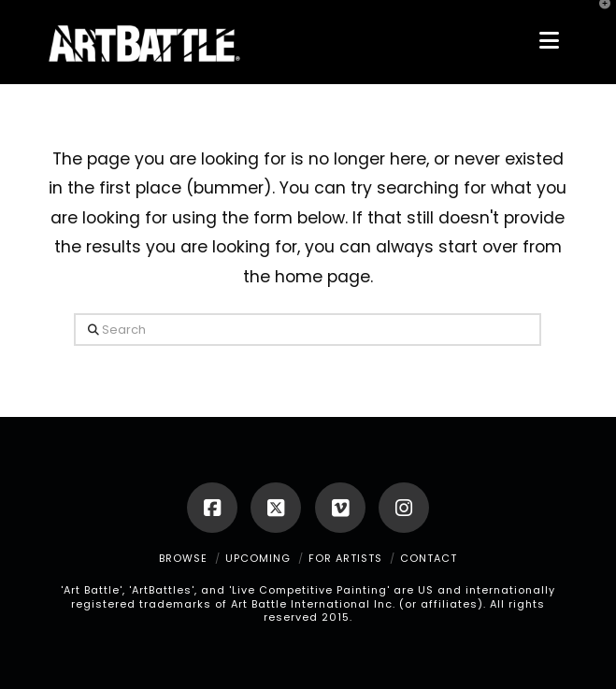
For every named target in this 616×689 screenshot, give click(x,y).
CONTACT (429, 558)
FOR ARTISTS (345, 558)
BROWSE (183, 558)
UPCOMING (258, 558)
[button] (549, 41)
